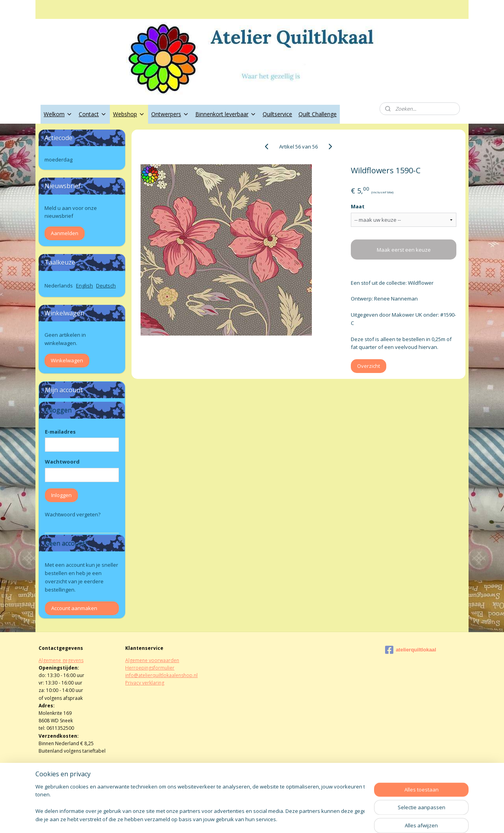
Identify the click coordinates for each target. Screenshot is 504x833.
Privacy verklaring (145, 683)
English (84, 286)
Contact (93, 114)
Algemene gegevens (61, 660)
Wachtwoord (62, 462)
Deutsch (106, 286)
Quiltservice (277, 114)
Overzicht (369, 366)
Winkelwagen (67, 360)
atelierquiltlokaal (411, 650)
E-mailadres (60, 432)
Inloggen (61, 495)
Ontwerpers (170, 114)
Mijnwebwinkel (342, 819)
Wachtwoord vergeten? (73, 514)
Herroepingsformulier (150, 668)
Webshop (129, 114)
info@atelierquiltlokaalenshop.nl (161, 675)
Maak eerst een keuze (403, 250)
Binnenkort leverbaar (226, 114)
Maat (358, 206)
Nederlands (59, 286)
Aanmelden (65, 233)
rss (243, 819)
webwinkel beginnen (273, 819)
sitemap (227, 819)
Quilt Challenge (318, 114)
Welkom (58, 114)
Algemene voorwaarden (152, 660)
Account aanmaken (74, 608)
